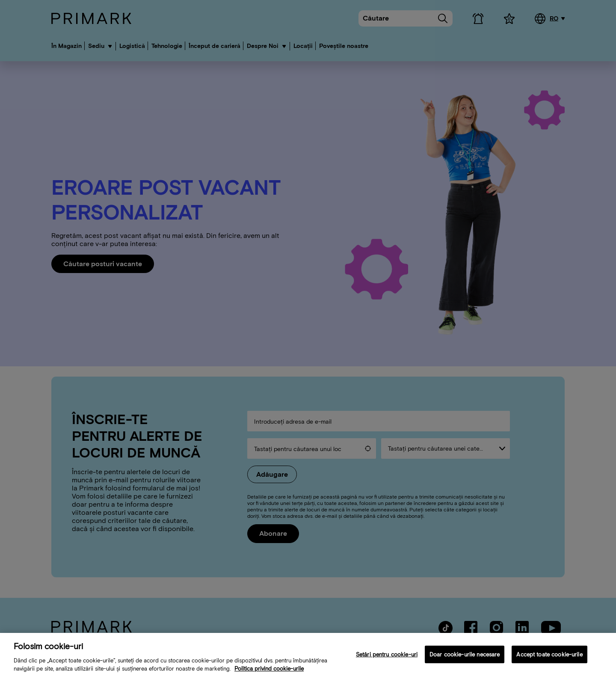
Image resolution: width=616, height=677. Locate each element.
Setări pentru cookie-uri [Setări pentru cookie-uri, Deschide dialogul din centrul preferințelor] (387, 658)
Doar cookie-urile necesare (465, 658)
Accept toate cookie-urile (549, 658)
